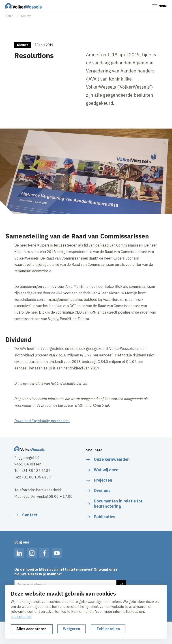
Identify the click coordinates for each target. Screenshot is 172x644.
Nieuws (26, 16)
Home (9, 16)
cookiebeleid (21, 617)
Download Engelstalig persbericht (42, 421)
